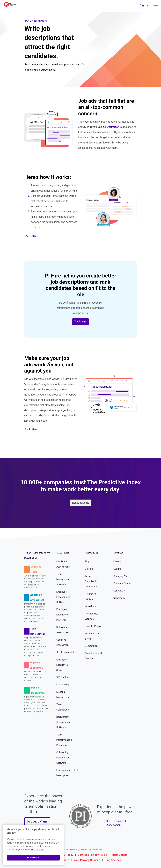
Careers (117, 561)
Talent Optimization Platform (37, 555)
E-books (89, 569)
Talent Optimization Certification (92, 581)
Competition (91, 646)
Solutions (63, 553)
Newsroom (119, 598)
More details (37, 850)
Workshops (91, 606)
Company (119, 553)
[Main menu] (156, 4)
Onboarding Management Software (63, 758)
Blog (87, 561)
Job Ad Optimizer (108, 127)
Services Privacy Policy (92, 855)
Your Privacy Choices (87, 860)
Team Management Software (63, 579)
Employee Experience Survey (62, 665)
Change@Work (121, 576)
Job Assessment (65, 652)
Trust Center (119, 855)
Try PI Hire (31, 236)
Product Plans (37, 821)
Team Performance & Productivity (64, 740)
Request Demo (81, 503)
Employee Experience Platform (62, 615)
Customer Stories (122, 583)
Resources (92, 553)
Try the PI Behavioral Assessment (114, 823)
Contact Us (119, 591)
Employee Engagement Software (63, 597)
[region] (33, 845)
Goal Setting (63, 685)
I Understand (33, 857)
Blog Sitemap (113, 860)
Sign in (144, 5)
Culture (117, 569)
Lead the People (93, 626)
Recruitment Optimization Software (63, 722)
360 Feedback (64, 677)
